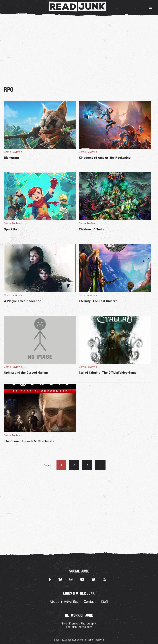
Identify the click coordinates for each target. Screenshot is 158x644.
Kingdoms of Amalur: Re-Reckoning (105, 157)
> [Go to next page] (100, 465)
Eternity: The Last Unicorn (98, 301)
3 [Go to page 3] (87, 465)
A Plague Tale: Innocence (23, 301)
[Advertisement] (81, 49)
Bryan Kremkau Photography (79, 623)
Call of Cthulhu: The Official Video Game (108, 372)
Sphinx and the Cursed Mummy (26, 372)
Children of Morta (92, 229)
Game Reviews (13, 152)
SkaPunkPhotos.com (79, 627)
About (54, 601)
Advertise (71, 601)
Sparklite (11, 229)
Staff (105, 601)
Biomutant (12, 157)
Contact (90, 601)
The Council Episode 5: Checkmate (29, 441)
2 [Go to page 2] (74, 465)
